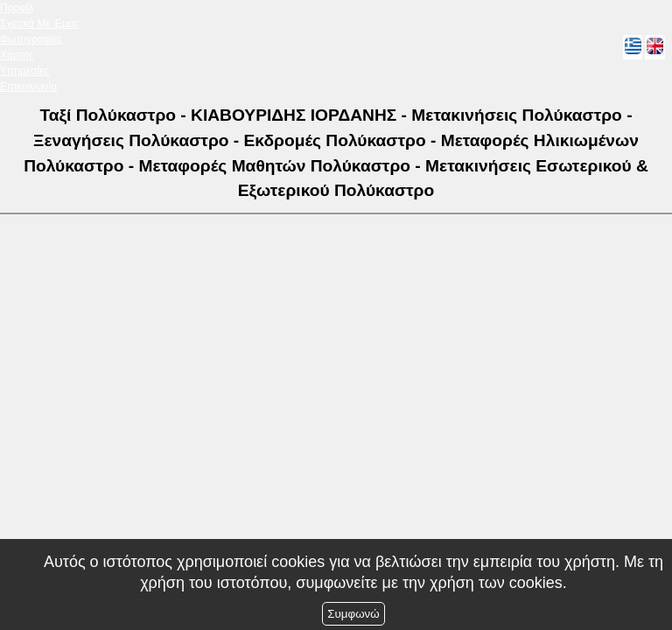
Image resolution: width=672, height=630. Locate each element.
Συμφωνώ (353, 614)
